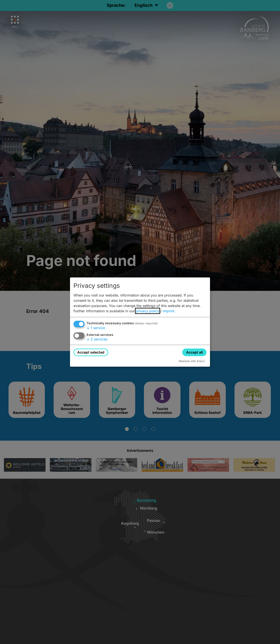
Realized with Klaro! (192, 361)
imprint (168, 311)
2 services (97, 339)
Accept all (194, 352)
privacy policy (148, 311)
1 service (96, 328)
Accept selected (91, 352)
